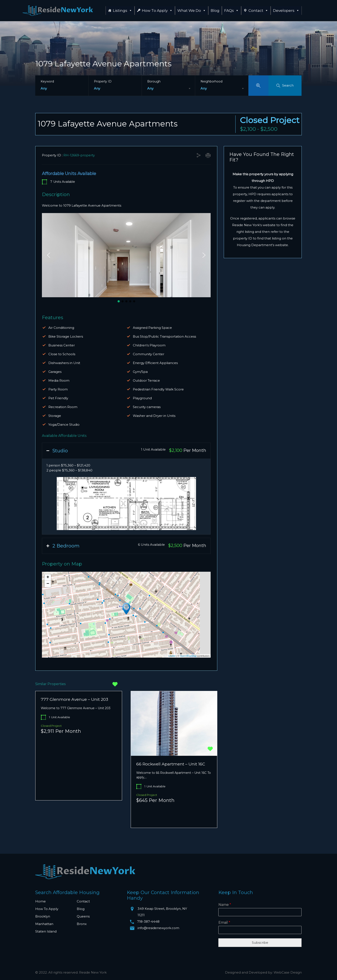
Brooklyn (43, 916)
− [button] (48, 584)
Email (224, 923)
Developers (286, 11)
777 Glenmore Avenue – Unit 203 (74, 699)
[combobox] (168, 88)
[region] (126, 258)
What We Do (192, 11)
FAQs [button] (231, 11)
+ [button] (48, 578)
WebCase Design (288, 972)
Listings (123, 11)
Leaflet (172, 656)
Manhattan (44, 924)
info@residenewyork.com (158, 928)
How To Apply (157, 11)
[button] (49, 255)
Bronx (82, 924)
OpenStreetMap (188, 656)
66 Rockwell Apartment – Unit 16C (171, 764)
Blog (215, 11)
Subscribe (260, 943)
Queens (83, 916)
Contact (258, 11)
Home (41, 901)
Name (225, 905)
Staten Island (46, 931)
